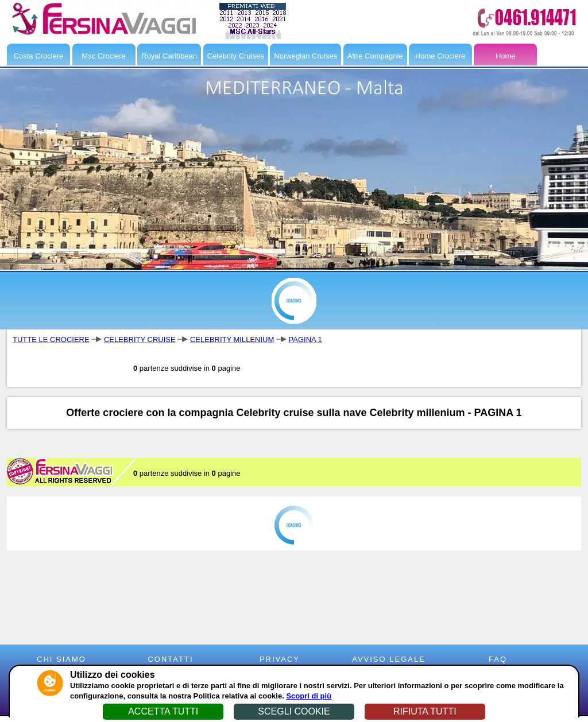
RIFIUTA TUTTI (425, 711)
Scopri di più (309, 696)
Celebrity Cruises (236, 56)
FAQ (498, 659)
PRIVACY (280, 659)
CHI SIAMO (61, 659)
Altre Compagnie (375, 56)
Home (506, 56)
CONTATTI (170, 659)
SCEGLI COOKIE (294, 711)
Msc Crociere (104, 56)
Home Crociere (440, 56)
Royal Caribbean (169, 56)
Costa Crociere (39, 56)
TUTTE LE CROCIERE (51, 339)
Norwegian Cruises (305, 56)
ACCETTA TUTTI (163, 711)
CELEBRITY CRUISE (140, 339)
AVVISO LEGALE (389, 659)
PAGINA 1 (305, 339)
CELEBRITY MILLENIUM (232, 339)
